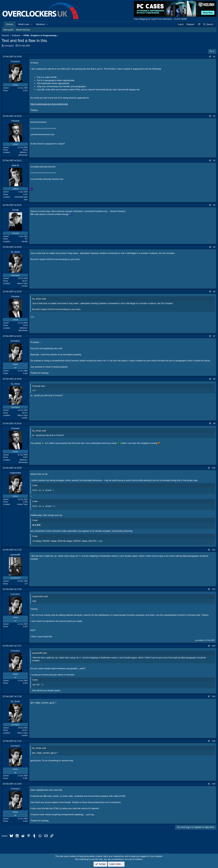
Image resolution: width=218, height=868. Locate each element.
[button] (32, 24)
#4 (214, 205)
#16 (214, 784)
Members (40, 24)
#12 (214, 589)
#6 (214, 292)
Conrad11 (9, 46)
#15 (214, 741)
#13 (214, 646)
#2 (214, 116)
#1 (214, 57)
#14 (214, 696)
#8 (214, 379)
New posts (8, 30)
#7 (214, 336)
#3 (214, 161)
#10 (214, 468)
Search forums (23, 30)
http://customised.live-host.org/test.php (49, 104)
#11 (214, 550)
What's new (24, 24)
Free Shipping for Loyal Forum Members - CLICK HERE (160, 19)
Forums (10, 24)
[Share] (210, 57)
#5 (214, 247)
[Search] (208, 24)
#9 (214, 423)
